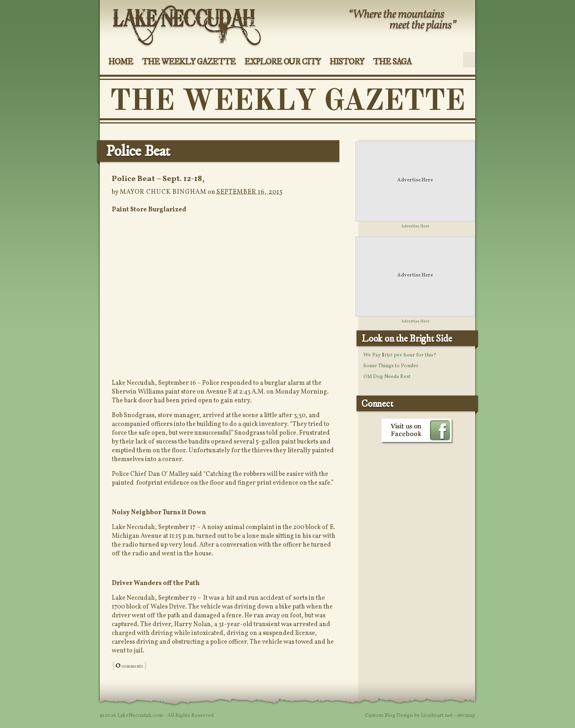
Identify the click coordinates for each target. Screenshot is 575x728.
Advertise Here (415, 180)
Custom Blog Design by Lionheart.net (409, 716)
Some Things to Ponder (391, 366)
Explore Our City (283, 62)
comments (129, 666)
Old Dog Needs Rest (387, 377)
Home (121, 62)
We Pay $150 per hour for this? (400, 355)
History (347, 62)
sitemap (466, 716)
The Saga (392, 62)
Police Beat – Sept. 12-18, (158, 179)
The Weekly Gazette (189, 62)
